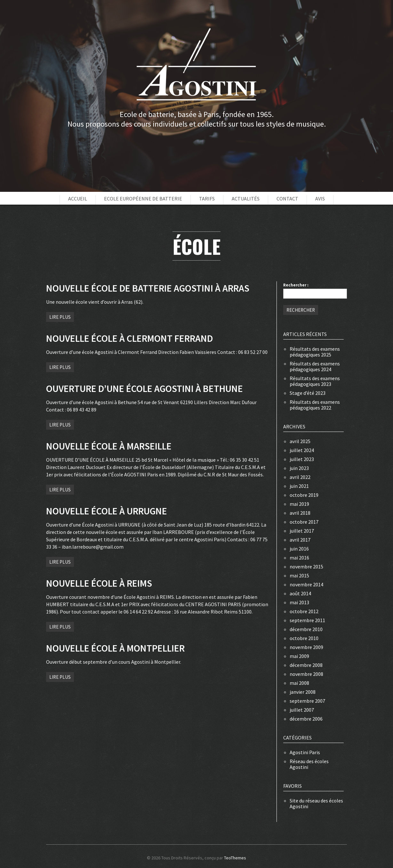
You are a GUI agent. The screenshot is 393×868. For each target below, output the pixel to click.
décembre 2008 (306, 665)
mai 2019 (299, 504)
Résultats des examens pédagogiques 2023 (315, 381)
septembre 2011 (307, 620)
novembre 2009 (306, 647)
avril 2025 (300, 441)
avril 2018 (300, 513)
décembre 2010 (306, 629)
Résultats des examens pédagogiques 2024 (315, 366)
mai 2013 (299, 602)
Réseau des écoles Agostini (309, 764)
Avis (320, 199)
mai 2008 (299, 683)
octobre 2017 (304, 522)
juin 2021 (299, 486)
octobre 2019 (304, 495)
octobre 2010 (304, 638)
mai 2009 (299, 656)
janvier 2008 (303, 692)
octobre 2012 (304, 611)
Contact (287, 199)
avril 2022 (300, 477)
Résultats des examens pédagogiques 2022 (315, 405)
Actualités (246, 199)
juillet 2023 (302, 459)
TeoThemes (235, 858)
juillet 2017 (302, 531)
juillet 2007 (302, 710)
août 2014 (300, 593)
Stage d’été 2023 (308, 393)
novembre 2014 (306, 584)
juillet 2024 (302, 450)
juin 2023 (299, 468)
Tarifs (207, 199)
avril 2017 (300, 540)
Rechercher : (296, 285)
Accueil (78, 199)
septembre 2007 (307, 701)
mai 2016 (299, 558)
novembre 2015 (306, 567)
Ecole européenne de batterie (143, 199)
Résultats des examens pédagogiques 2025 (315, 352)
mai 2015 (299, 575)
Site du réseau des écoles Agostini (316, 803)
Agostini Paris (305, 752)
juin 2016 (299, 549)
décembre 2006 (306, 719)
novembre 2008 (306, 674)
